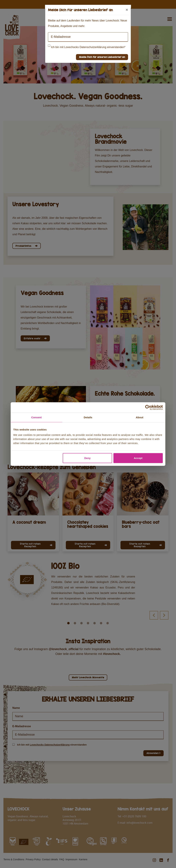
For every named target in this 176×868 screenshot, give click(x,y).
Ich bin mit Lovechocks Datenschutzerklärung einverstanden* (88, 47)
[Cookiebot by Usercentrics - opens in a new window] (148, 407)
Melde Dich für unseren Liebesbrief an (102, 57)
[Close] (127, 10)
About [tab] (140, 417)
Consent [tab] (37, 417)
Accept (138, 458)
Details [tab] (88, 417)
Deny (88, 458)
